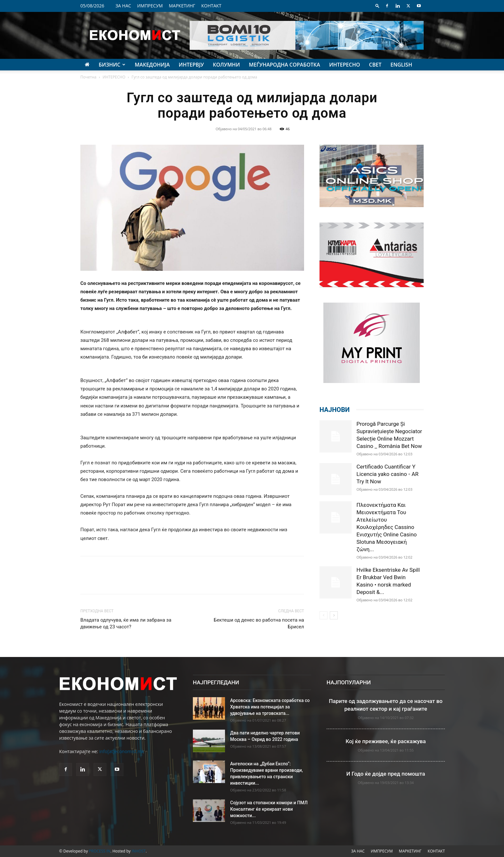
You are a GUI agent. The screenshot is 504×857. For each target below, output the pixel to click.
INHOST (139, 851)
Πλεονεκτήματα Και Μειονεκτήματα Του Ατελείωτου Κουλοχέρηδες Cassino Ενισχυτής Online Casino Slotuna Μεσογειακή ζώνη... (387, 527)
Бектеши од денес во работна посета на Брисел (259, 623)
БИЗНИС (112, 65)
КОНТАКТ (211, 6)
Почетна (88, 77)
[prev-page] (324, 615)
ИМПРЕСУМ (150, 6)
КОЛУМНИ (226, 65)
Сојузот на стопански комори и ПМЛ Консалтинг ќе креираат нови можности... (269, 809)
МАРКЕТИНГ (182, 6)
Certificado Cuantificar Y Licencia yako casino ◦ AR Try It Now (387, 474)
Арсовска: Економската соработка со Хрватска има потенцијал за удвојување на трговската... (270, 707)
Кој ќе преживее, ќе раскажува (386, 741)
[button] (377, 6)
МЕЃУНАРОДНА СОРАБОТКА (284, 65)
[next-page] (334, 615)
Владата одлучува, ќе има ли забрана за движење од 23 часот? (126, 623)
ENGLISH (401, 65)
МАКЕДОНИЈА (152, 65)
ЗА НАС (123, 6)
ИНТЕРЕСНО (345, 65)
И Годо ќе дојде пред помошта (386, 774)
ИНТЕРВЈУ (191, 65)
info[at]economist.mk (122, 751)
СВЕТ (375, 65)
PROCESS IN (100, 851)
